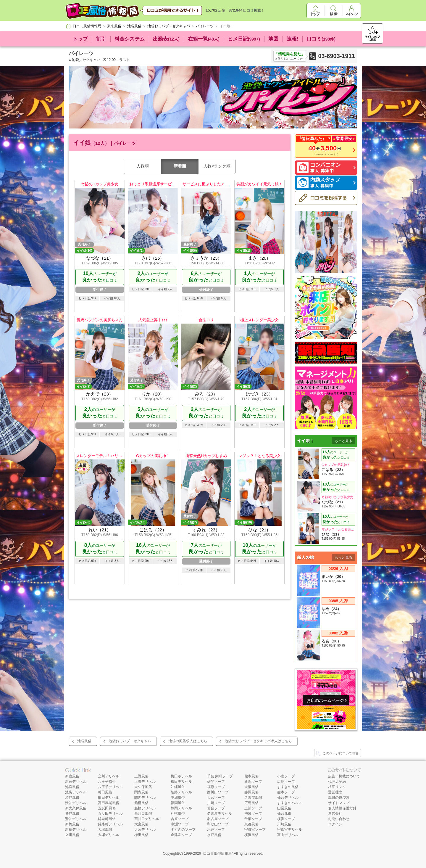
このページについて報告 (338, 753)
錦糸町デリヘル (110, 824)
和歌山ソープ (218, 824)
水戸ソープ (216, 830)
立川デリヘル (109, 776)
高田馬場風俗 (109, 803)
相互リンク (337, 787)
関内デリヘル (145, 798)
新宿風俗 (72, 776)
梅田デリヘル (181, 782)
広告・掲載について (344, 776)
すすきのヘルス (290, 803)
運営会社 (335, 814)
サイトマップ (339, 803)
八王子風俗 (107, 782)
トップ (80, 39)
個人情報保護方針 (342, 808)
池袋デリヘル (76, 792)
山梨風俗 (284, 808)
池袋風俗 (84, 741)
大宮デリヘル (145, 830)
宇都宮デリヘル (290, 830)
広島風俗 (251, 803)
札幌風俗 (178, 814)
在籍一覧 (204, 39)
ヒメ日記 (244, 39)
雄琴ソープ (216, 782)
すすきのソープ (183, 830)
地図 (273, 39)
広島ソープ (286, 782)
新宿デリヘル (76, 782)
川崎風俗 (284, 824)
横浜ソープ (286, 819)
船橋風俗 (141, 803)
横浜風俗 (251, 835)
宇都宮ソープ (255, 830)
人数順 (143, 166)
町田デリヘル (109, 798)
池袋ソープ (253, 814)
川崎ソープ (216, 803)
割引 (101, 39)
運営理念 (335, 792)
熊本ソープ (286, 792)
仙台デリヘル (288, 798)
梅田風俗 (141, 835)
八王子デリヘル (110, 787)
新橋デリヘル (76, 830)
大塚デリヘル (109, 835)
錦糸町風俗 (107, 819)
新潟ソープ (253, 782)
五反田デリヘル (110, 814)
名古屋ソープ (218, 819)
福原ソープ (216, 787)
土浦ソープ (253, 808)
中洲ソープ (180, 824)
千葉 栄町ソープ (220, 776)
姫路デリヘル (181, 792)
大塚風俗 (105, 830)
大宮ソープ (216, 798)
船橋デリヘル (145, 808)
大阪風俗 (251, 787)
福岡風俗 (178, 803)
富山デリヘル (288, 835)
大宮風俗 (141, 824)
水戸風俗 (214, 835)
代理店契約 (337, 782)
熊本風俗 (251, 776)
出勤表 (166, 39)
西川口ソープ (218, 792)
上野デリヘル (145, 782)
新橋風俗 (72, 824)
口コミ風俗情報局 (217, 853)
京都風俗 (251, 824)
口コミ (321, 39)
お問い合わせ (339, 819)
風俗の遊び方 (339, 798)
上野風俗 (141, 776)
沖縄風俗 (178, 787)
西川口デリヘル (147, 819)
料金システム (130, 39)
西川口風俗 (143, 814)
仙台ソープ (216, 808)
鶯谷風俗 (72, 814)
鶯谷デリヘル (76, 819)
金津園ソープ (181, 835)
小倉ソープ (286, 776)
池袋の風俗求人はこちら (188, 741)
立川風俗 (72, 835)
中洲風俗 (178, 798)
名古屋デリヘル (220, 814)
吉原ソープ (180, 819)
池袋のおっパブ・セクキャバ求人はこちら (258, 741)
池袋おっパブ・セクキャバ (130, 741)
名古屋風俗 (253, 798)
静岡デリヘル (181, 808)
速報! (293, 39)
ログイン (335, 824)
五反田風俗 (107, 808)
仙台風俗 (284, 814)
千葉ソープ (253, 819)
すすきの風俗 (288, 787)
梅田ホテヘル (181, 776)
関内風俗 (141, 792)
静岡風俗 (251, 792)
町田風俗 (105, 792)
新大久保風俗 (76, 808)
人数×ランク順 (217, 166)
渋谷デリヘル (76, 803)
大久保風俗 (143, 787)
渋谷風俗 (72, 798)
